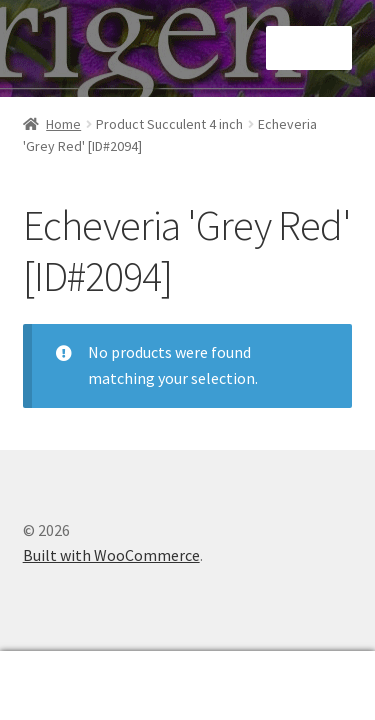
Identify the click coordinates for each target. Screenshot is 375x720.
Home (63, 124)
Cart (294, 671)
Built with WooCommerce (111, 555)
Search (187, 686)
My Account (62, 686)
